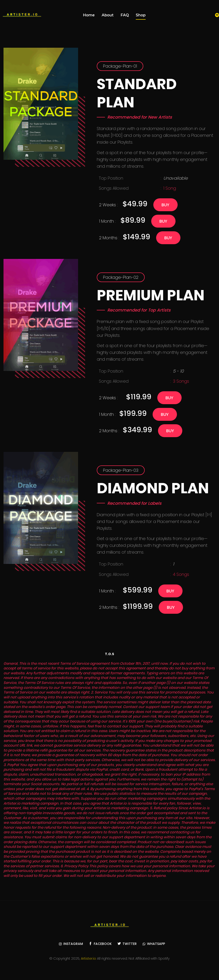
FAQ (125, 15)
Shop (141, 15)
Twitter (127, 944)
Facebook (100, 944)
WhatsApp (154, 944)
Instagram (71, 944)
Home (89, 15)
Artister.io (88, 958)
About (108, 15)
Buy (165, 205)
